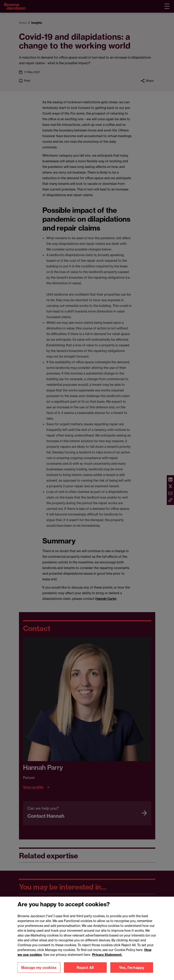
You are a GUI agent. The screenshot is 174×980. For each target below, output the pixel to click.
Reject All (85, 972)
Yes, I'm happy (132, 972)
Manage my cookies (39, 972)
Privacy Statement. (107, 959)
